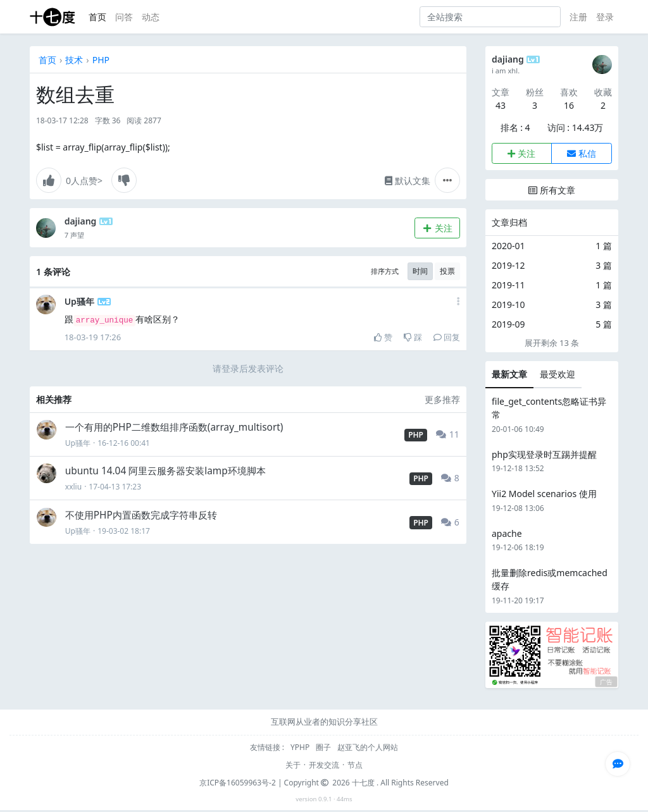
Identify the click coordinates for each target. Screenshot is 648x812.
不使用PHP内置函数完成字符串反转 (141, 515)
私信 (582, 153)
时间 (420, 271)
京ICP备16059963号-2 (238, 783)
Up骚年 (79, 301)
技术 (74, 60)
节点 (355, 765)
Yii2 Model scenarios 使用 (544, 494)
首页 (97, 17)
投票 (447, 271)
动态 (151, 17)
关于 (293, 765)
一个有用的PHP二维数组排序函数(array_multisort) (174, 427)
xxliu (73, 487)
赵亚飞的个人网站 (368, 747)
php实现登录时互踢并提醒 (544, 454)
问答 (124, 17)
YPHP (301, 747)
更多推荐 (442, 399)
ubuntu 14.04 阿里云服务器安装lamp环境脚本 (165, 471)
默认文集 (408, 181)
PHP (101, 60)
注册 (578, 17)
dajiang (81, 221)
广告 (606, 682)
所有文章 (552, 190)
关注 (437, 228)
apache (507, 533)
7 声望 (74, 235)
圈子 (324, 747)
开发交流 (324, 765)
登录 (605, 17)
